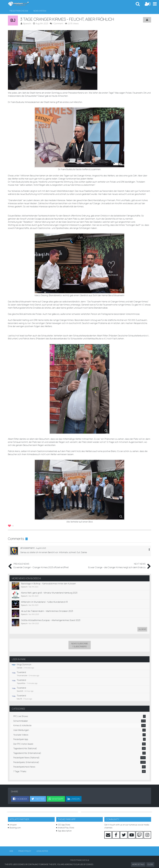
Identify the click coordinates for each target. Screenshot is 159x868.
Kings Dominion (24, 660)
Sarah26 (20, 686)
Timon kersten (22, 670)
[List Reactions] (11, 520)
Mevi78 (19, 693)
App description (65, 825)
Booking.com (15, 822)
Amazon (13, 819)
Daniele (19, 663)
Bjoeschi (36, 574)
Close (150, 864)
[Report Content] (147, 20)
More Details (138, 864)
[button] (155, 4)
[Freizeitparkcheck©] (18, 4)
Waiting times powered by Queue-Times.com (79, 860)
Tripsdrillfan (21, 678)
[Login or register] (148, 4)
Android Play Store (66, 822)
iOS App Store (64, 819)
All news (142, 624)
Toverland (21, 667)
